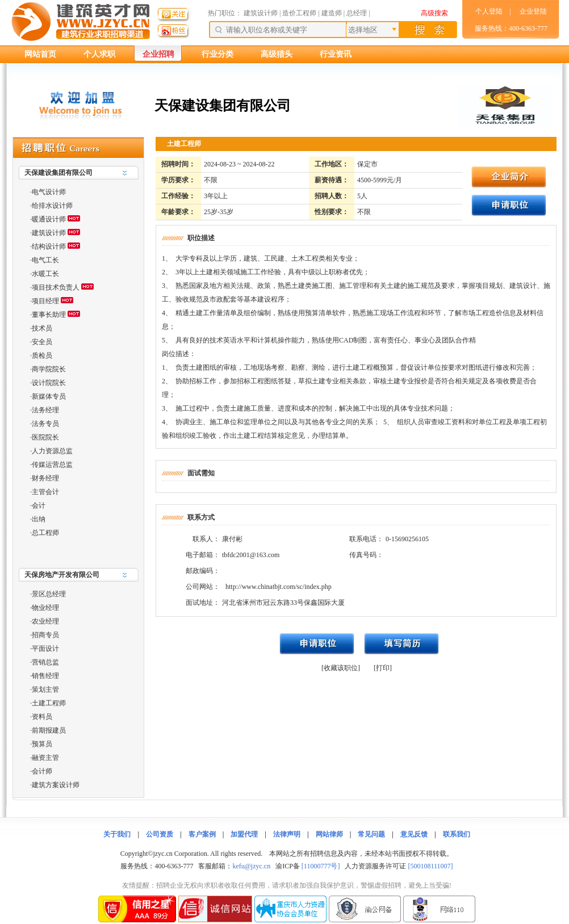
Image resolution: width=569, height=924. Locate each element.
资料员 (42, 717)
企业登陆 (533, 11)
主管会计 (45, 492)
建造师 (332, 13)
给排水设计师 (52, 206)
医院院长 (45, 437)
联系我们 (457, 834)
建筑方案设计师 (56, 785)
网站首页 (40, 54)
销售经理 (45, 676)
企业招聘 (158, 54)
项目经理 (45, 301)
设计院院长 (49, 383)
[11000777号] (321, 866)
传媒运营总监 (52, 465)
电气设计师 (49, 192)
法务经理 (45, 410)
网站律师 (329, 834)
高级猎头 (277, 54)
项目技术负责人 (56, 287)
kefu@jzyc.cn (251, 866)
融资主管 (45, 758)
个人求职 (99, 54)
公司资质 (160, 834)
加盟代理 (244, 834)
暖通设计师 (49, 219)
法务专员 (45, 424)
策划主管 (45, 689)
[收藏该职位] (341, 668)
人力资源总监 (52, 451)
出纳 (39, 519)
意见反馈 (414, 834)
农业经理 (45, 621)
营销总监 (45, 662)
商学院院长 (49, 369)
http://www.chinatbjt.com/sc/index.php (279, 587)
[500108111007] (430, 866)
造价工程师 (299, 13)
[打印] (383, 668)
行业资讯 (336, 54)
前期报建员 (49, 730)
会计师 (42, 771)
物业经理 (45, 608)
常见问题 (371, 834)
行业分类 (217, 54)
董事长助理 (49, 315)
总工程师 (45, 533)
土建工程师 (49, 703)
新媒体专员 (49, 396)
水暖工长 (45, 274)
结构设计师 (49, 246)
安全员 (42, 342)
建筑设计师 (262, 13)
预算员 (42, 744)
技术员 (42, 328)
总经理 (357, 13)
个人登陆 (489, 11)
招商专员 (45, 635)
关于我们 (117, 834)
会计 (39, 505)
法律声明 (287, 834)
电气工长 (45, 260)
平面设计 (45, 649)
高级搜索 (434, 13)
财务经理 (45, 478)
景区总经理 (49, 594)
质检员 (42, 356)
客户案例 (202, 834)
